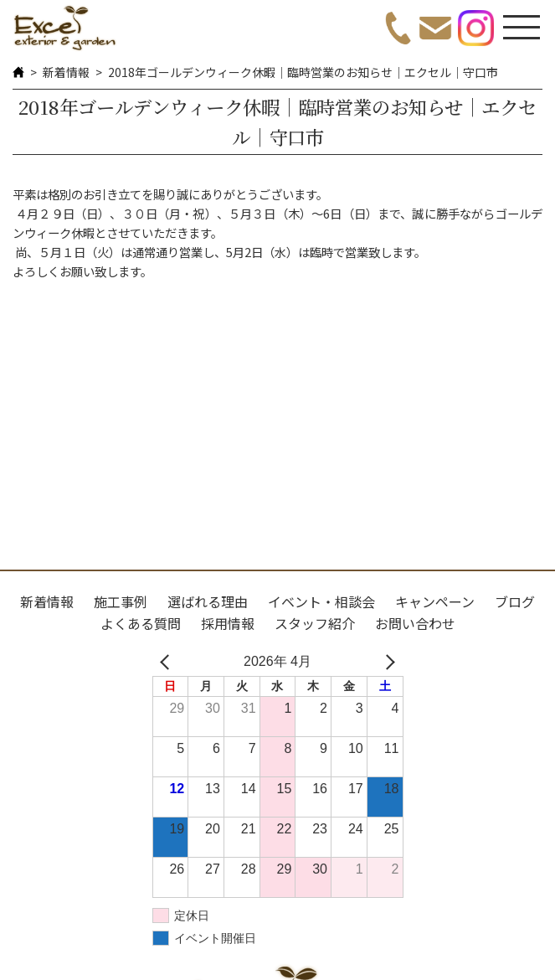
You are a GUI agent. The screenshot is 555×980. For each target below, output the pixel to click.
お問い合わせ (415, 623)
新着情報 (66, 72)
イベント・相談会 (321, 601)
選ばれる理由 (208, 601)
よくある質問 (141, 623)
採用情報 (228, 623)
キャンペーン (435, 601)
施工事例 (121, 601)
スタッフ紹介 (315, 623)
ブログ (515, 601)
